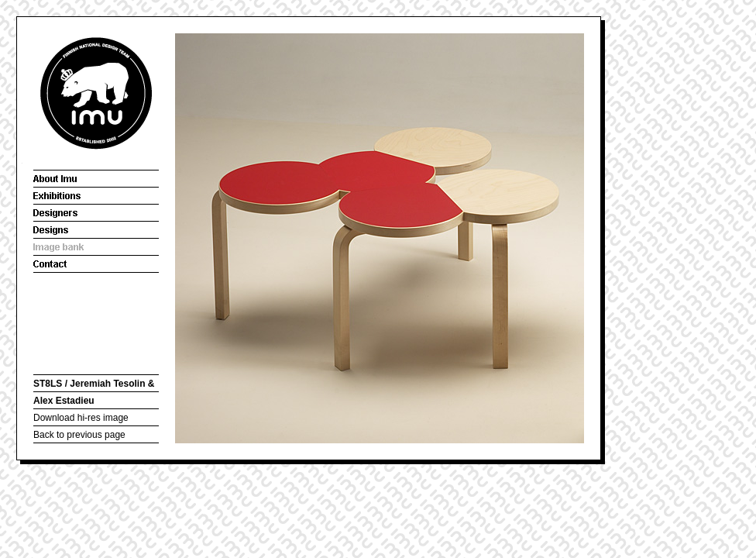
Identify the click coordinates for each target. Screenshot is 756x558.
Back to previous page (79, 435)
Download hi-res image (81, 418)
